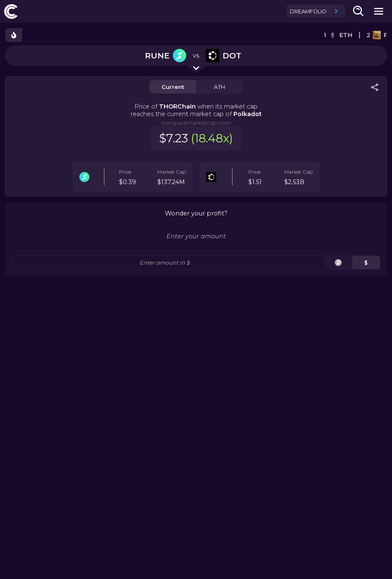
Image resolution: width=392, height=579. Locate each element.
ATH (219, 87)
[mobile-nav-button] (379, 11)
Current (173, 87)
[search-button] (359, 11)
